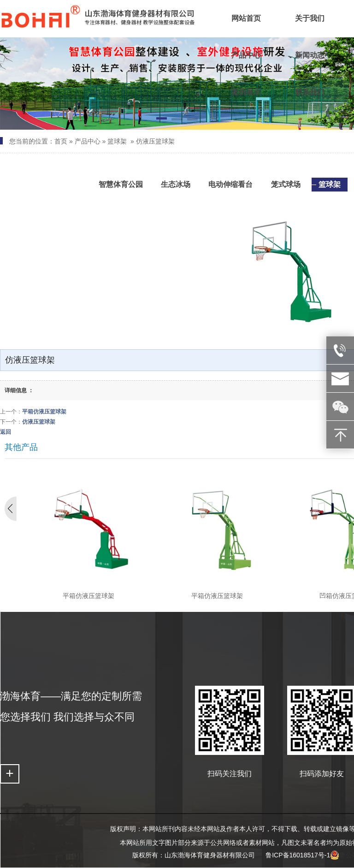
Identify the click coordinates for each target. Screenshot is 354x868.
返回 (6, 432)
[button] (162, 120)
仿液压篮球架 (155, 141)
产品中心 (88, 141)
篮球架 (117, 141)
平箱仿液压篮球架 (44, 412)
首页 (61, 141)
